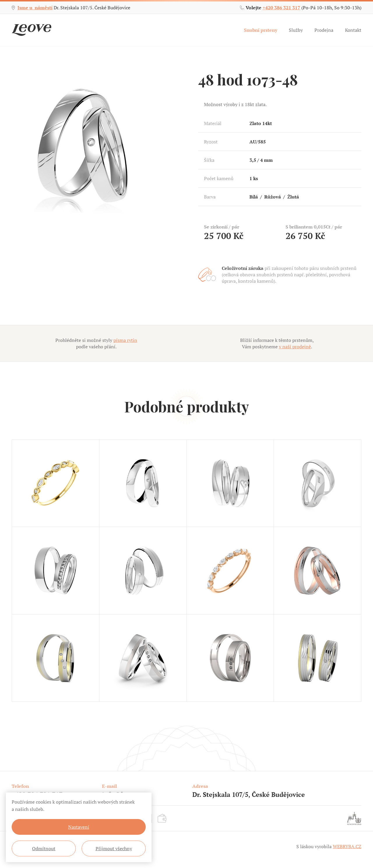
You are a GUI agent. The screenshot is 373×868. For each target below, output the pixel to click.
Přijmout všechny (114, 848)
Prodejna (324, 30)
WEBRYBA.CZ (347, 846)
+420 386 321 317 (281, 8)
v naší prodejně (295, 347)
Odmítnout (44, 848)
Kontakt (353, 30)
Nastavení (79, 827)
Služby (296, 30)
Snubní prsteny (261, 30)
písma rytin (125, 340)
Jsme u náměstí (35, 8)
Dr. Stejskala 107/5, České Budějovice (249, 794)
